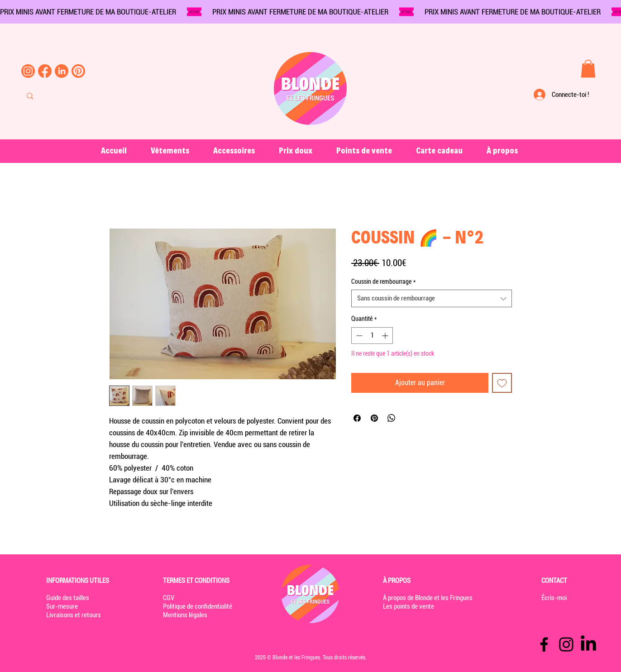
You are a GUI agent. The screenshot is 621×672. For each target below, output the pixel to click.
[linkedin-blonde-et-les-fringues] (62, 71)
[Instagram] (566, 644)
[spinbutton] (372, 336)
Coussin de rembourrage (383, 281)
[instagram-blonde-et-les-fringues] (28, 71)
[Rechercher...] (66, 96)
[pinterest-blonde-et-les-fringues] (78, 71)
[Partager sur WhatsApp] (392, 418)
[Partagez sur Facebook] (357, 418)
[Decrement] (358, 336)
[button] (588, 69)
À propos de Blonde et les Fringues (428, 598)
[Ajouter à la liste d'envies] (502, 383)
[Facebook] (544, 644)
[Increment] (386, 336)
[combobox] (432, 298)
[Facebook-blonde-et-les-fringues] (45, 71)
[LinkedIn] (588, 644)
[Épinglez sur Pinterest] (374, 418)
